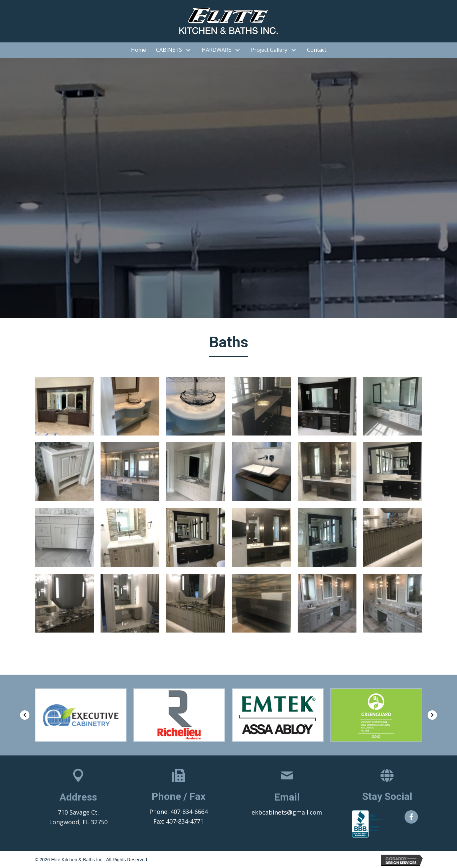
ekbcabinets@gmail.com (287, 812)
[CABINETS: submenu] (189, 50)
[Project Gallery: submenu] (294, 50)
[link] (138, 50)
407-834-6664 (189, 812)
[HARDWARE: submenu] (238, 50)
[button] (25, 715)
